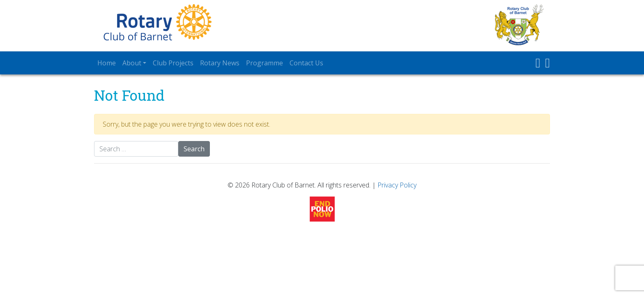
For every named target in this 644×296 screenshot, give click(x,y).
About (132, 63)
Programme (264, 63)
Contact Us (306, 63)
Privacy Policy (397, 185)
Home (107, 63)
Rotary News (220, 63)
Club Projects (173, 63)
